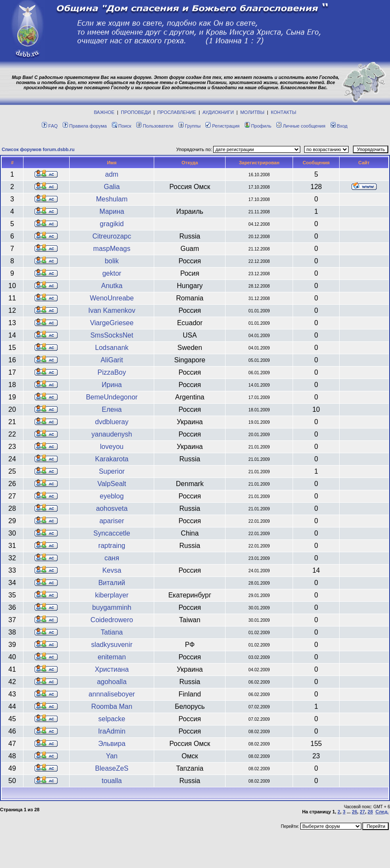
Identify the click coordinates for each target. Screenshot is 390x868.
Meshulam (112, 199)
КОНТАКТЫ (283, 112)
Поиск (122, 126)
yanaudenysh (112, 434)
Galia (112, 187)
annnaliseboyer (112, 694)
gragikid (112, 224)
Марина (112, 211)
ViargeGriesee (112, 323)
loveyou (112, 447)
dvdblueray (111, 422)
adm (112, 174)
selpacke (112, 719)
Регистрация (222, 126)
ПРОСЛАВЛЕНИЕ (177, 112)
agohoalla (112, 682)
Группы (190, 126)
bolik (112, 261)
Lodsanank (111, 348)
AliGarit (111, 360)
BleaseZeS (112, 768)
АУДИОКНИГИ (218, 112)
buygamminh (112, 607)
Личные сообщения (301, 126)
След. (382, 812)
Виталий (112, 583)
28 (370, 812)
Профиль (258, 126)
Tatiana (112, 632)
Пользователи (155, 126)
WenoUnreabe (112, 298)
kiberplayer (112, 595)
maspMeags (112, 249)
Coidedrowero (112, 620)
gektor (111, 273)
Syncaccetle (112, 533)
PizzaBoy (112, 372)
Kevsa (111, 570)
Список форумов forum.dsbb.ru (38, 149)
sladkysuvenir (112, 645)
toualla (112, 781)
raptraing (112, 546)
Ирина (112, 385)
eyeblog (112, 496)
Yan (112, 756)
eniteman (112, 657)
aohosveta (112, 508)
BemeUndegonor (112, 397)
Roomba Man (112, 706)
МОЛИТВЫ (252, 112)
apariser (112, 521)
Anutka (112, 286)
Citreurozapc (112, 236)
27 (362, 812)
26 (355, 812)
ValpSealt (112, 484)
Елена (112, 409)
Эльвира (112, 744)
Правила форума (85, 126)
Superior (111, 471)
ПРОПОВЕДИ (136, 112)
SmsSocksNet (111, 335)
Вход (339, 126)
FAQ (50, 126)
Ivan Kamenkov (111, 310)
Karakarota (112, 459)
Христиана (112, 669)
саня (111, 558)
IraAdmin (112, 731)
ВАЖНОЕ (104, 112)
